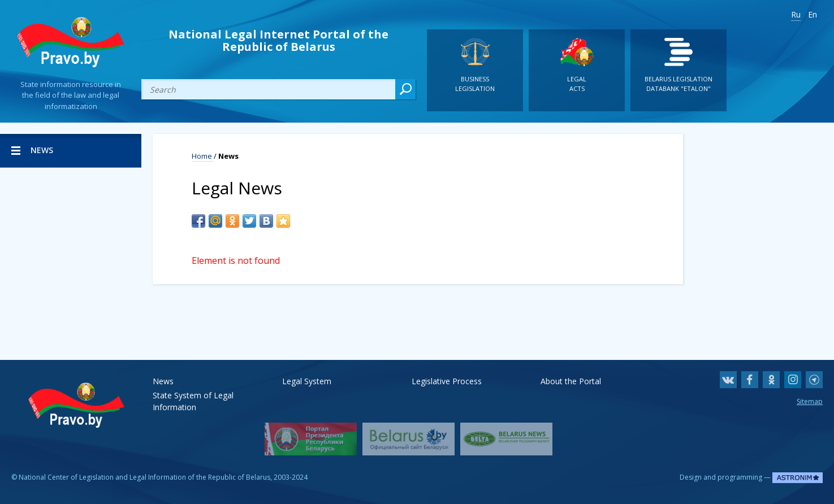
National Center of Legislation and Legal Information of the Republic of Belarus (144, 477)
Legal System (307, 381)
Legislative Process (447, 381)
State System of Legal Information (193, 395)
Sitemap (810, 401)
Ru (796, 14)
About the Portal (571, 381)
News (163, 381)
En (813, 14)
